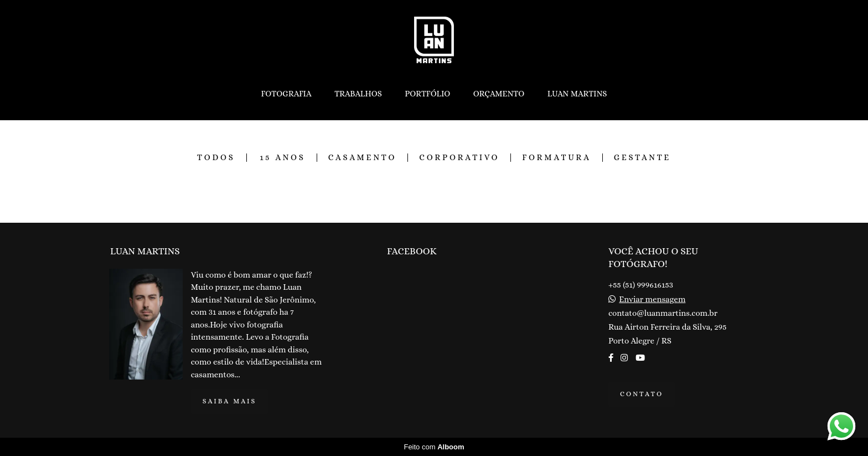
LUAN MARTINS (577, 94)
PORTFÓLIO (427, 94)
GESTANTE (642, 158)
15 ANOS (283, 158)
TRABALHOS (358, 94)
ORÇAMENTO (499, 94)
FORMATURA (556, 158)
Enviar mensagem (652, 299)
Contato (642, 394)
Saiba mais (230, 401)
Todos (216, 158)
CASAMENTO (363, 158)
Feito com (434, 447)
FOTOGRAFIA (286, 94)
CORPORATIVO (459, 158)
